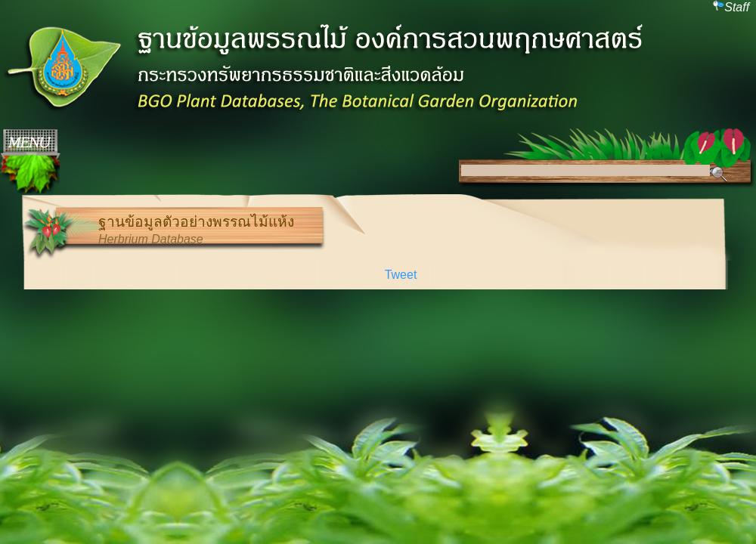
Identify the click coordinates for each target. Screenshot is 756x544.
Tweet (401, 275)
